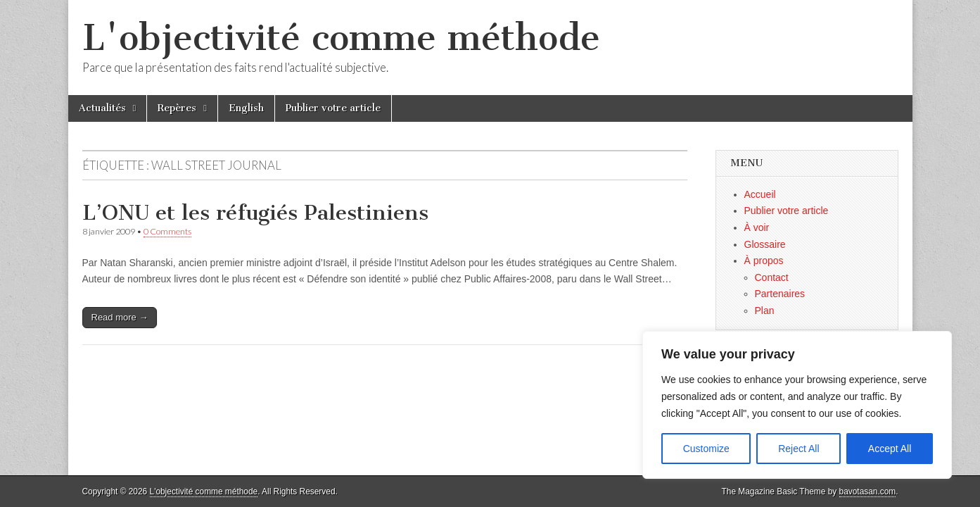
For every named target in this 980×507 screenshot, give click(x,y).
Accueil (760, 194)
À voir (757, 227)
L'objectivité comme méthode (341, 38)
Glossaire (765, 244)
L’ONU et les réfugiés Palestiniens (255, 213)
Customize (706, 449)
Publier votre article (333, 108)
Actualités (102, 108)
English (246, 108)
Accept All (890, 449)
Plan (765, 311)
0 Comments (167, 231)
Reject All (798, 449)
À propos (764, 261)
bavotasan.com (868, 492)
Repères (177, 108)
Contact (772, 277)
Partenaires (780, 294)
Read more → (120, 317)
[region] (797, 405)
